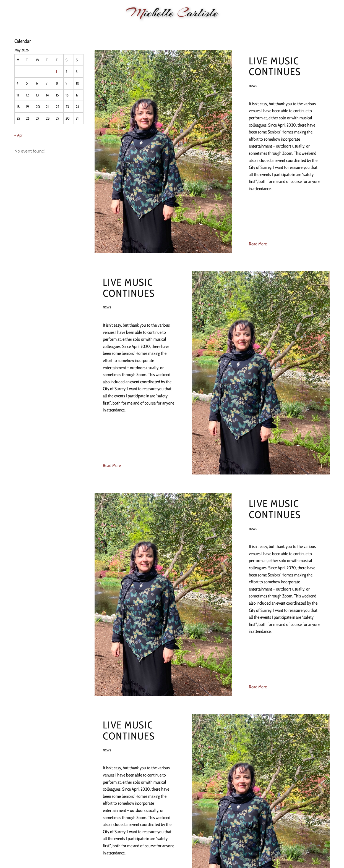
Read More (258, 244)
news (253, 86)
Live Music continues (275, 66)
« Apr (18, 135)
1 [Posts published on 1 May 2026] (56, 72)
